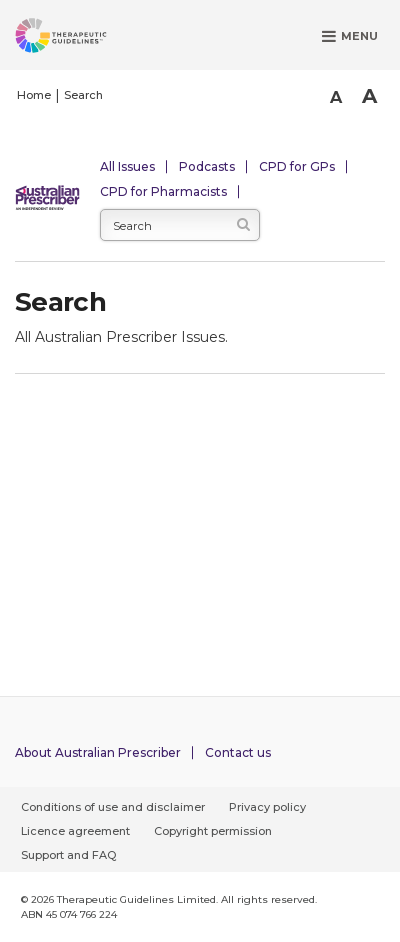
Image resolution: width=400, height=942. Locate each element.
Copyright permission (213, 831)
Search (83, 95)
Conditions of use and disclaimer (113, 807)
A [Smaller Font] (336, 97)
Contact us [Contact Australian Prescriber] (238, 752)
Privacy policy (267, 807)
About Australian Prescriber (98, 752)
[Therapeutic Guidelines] (85, 39)
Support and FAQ (68, 855)
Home (34, 95)
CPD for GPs (297, 166)
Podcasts (207, 166)
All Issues (127, 166)
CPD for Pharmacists (163, 191)
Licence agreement (75, 831)
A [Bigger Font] (369, 96)
